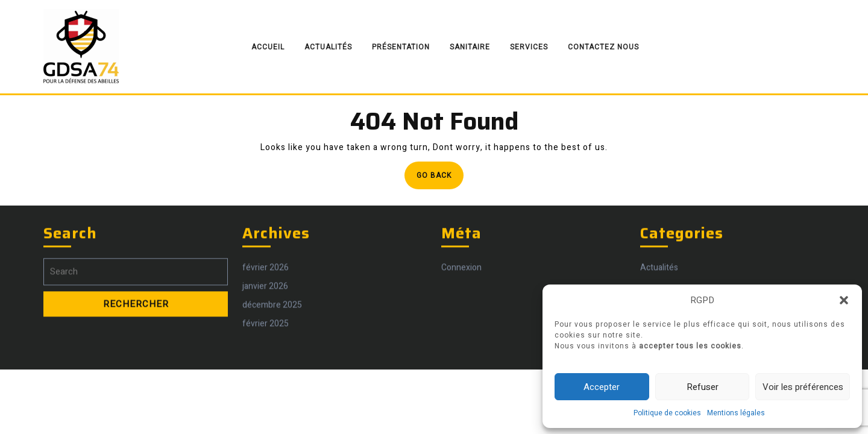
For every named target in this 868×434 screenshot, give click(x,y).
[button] (844, 300)
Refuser (703, 387)
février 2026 (266, 323)
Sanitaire (470, 47)
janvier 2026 (265, 341)
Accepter (602, 387)
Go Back (440, 179)
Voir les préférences (803, 387)
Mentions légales (736, 413)
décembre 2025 (272, 360)
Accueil (268, 47)
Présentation (401, 47)
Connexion (461, 323)
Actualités (328, 47)
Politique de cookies (667, 413)
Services (529, 47)
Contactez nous (603, 47)
